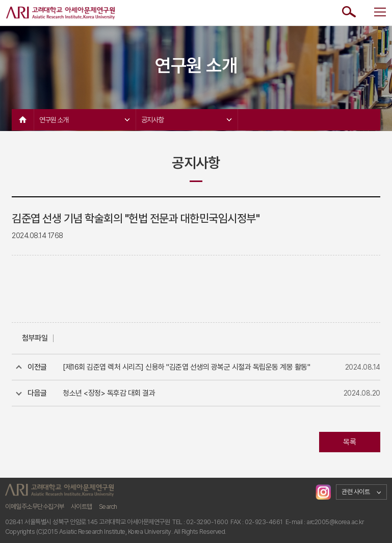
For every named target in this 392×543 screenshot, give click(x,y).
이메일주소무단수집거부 (35, 507)
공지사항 (186, 120)
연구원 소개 (84, 120)
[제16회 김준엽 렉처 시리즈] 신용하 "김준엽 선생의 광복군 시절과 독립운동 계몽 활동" (186, 367)
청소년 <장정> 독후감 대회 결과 (109, 393)
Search (108, 507)
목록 (349, 442)
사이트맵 (82, 507)
